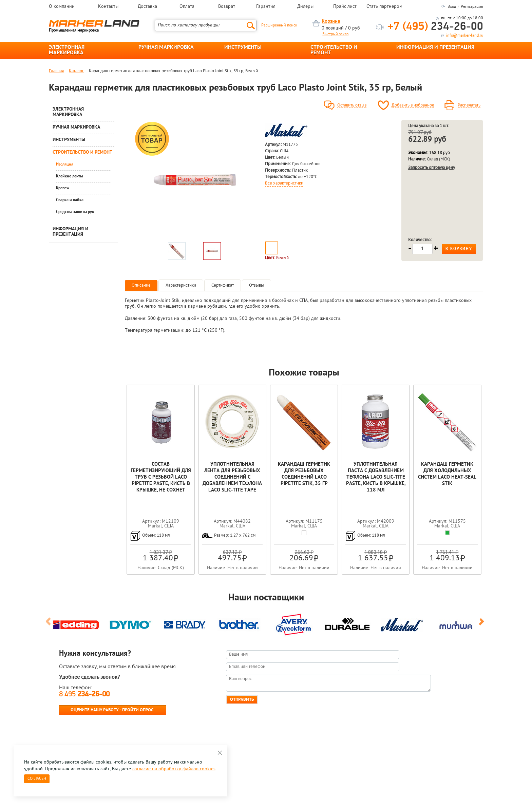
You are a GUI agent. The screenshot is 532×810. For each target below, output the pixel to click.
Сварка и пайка (70, 200)
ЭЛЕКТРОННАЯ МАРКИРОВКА (67, 50)
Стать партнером (384, 7)
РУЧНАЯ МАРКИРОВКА (166, 47)
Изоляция (65, 165)
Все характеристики (284, 184)
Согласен (37, 779)
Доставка (147, 7)
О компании (62, 7)
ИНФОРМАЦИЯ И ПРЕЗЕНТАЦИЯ (435, 47)
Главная (56, 71)
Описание (141, 285)
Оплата (187, 7)
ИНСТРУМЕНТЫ (243, 47)
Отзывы (256, 285)
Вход (452, 7)
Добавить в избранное (413, 105)
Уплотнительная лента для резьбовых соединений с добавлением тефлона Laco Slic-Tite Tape (232, 477)
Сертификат (223, 285)
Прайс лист (345, 7)
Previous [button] (49, 624)
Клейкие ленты (69, 176)
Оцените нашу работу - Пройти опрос (112, 710)
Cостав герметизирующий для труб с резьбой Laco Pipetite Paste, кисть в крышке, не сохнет (161, 477)
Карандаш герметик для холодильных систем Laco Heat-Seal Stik (447, 474)
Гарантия (266, 7)
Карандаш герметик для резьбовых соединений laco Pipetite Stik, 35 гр (304, 474)
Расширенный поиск (279, 25)
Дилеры (305, 7)
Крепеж (63, 188)
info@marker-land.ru (465, 36)
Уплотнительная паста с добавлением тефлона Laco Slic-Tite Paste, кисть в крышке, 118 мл (376, 477)
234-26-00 (435, 27)
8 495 (84, 695)
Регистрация (472, 7)
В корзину (459, 249)
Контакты (108, 7)
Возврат (227, 7)
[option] (194, 179)
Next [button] (483, 624)
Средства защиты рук (75, 212)
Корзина (331, 22)
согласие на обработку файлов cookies (174, 769)
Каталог (76, 71)
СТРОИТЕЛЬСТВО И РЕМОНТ (334, 50)
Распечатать (469, 105)
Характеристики (181, 285)
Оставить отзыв (352, 105)
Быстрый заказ (335, 34)
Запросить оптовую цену (432, 168)
